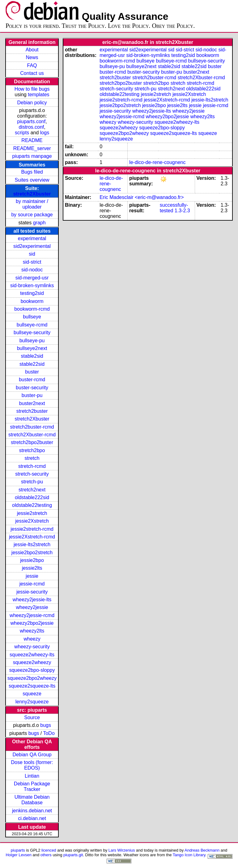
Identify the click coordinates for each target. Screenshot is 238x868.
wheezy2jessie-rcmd (32, 615)
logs (45, 133)
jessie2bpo (32, 560)
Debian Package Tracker (32, 786)
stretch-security (32, 474)
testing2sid (32, 293)
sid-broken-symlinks (32, 285)
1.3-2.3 (182, 211)
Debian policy (32, 103)
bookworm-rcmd (32, 309)
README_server (32, 148)
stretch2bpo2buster (32, 442)
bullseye (32, 317)
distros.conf (31, 127)
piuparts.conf (32, 121)
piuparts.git (73, 855)
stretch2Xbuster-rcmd (32, 435)
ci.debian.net (32, 818)
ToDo (49, 733)
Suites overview (32, 180)
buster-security (32, 388)
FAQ (32, 65)
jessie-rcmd (32, 584)
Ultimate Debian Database (32, 800)
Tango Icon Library (189, 855)
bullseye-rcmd (32, 325)
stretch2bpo (32, 450)
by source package (32, 215)
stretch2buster (32, 411)
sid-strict (32, 262)
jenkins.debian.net (32, 811)
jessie (32, 576)
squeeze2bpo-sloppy (32, 670)
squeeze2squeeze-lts (32, 686)
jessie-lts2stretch (32, 544)
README (32, 140)
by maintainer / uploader (32, 204)
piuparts (18, 850)
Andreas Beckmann (202, 850)
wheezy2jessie (32, 607)
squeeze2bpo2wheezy (32, 678)
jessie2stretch (32, 513)
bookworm (32, 301)
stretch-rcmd (32, 466)
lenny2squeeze (32, 702)
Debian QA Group (32, 755)
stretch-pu (32, 482)
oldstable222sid (32, 497)
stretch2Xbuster (32, 194)
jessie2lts (32, 568)
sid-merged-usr (32, 278)
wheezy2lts (32, 631)
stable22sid (32, 364)
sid (32, 254)
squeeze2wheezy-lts (32, 655)
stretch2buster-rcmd (32, 427)
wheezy (32, 639)
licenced (49, 850)
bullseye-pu (32, 341)
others (46, 855)
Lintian (32, 776)
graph (39, 223)
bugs (46, 725)
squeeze (32, 694)
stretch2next (32, 490)
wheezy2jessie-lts (32, 600)
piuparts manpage (32, 156)
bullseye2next (32, 348)
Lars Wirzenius (122, 850)
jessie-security (32, 592)
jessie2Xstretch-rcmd (32, 537)
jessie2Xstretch (32, 521)
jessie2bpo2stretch (32, 553)
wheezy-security (32, 647)
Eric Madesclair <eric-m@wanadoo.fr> (142, 197)
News (32, 57)
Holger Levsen (19, 855)
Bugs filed (32, 172)
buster (32, 372)
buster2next (32, 403)
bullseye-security (32, 333)
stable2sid (32, 356)
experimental (32, 238)
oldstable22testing (32, 505)
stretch (32, 458)
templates (38, 95)
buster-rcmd (32, 380)
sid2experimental (32, 246)
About (32, 50)
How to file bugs (32, 89)
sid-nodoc (32, 270)
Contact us (32, 73)
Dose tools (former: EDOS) (32, 765)
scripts (22, 133)
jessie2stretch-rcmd (32, 529)
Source (32, 717)
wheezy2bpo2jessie (32, 623)
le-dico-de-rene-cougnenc (157, 162)
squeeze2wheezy (32, 662)
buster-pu (32, 395)
